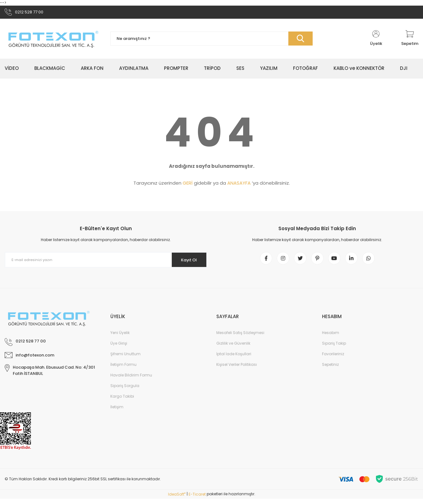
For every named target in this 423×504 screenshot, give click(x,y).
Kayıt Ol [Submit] (186, 262)
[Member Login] (376, 41)
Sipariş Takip (334, 349)
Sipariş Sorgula (125, 391)
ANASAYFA (239, 185)
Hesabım (331, 338)
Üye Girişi (119, 349)
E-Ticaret (197, 499)
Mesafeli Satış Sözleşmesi (240, 338)
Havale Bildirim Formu (131, 380)
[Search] (212, 41)
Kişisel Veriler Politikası (237, 370)
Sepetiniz (330, 370)
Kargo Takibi (122, 402)
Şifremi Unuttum (125, 359)
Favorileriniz (333, 359)
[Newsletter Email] (106, 262)
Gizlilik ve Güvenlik (233, 349)
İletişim (117, 412)
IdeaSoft (177, 499)
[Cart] (410, 41)
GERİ (188, 185)
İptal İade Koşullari (234, 359)
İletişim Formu (123, 370)
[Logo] (53, 40)
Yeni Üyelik (120, 338)
